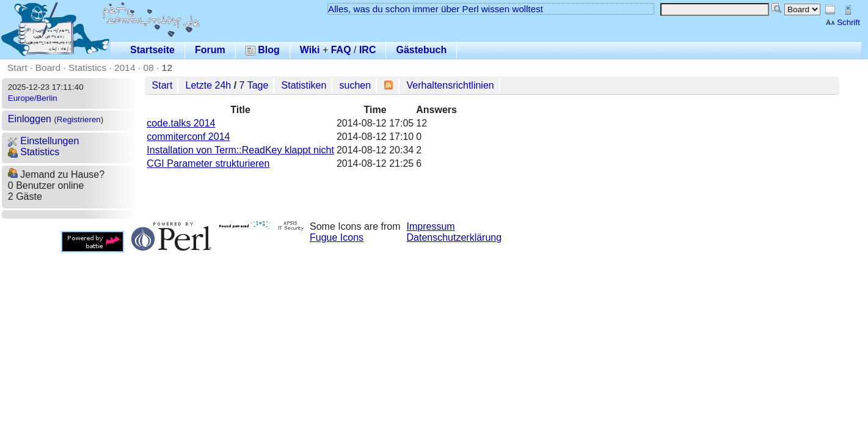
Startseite (152, 50)
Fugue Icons (337, 237)
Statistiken (304, 85)
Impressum (431, 226)
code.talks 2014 (181, 123)
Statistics (87, 68)
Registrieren (79, 119)
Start (17, 68)
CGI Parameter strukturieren (208, 163)
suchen (356, 85)
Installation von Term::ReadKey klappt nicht (240, 150)
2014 (125, 68)
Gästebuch (421, 50)
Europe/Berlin (33, 98)
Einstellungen (44, 141)
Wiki (310, 50)
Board (48, 68)
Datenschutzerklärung (454, 237)
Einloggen (30, 119)
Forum (210, 50)
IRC (368, 50)
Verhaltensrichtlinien (450, 85)
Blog (263, 50)
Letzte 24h (209, 85)
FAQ (341, 50)
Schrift (843, 22)
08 (149, 68)
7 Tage (254, 85)
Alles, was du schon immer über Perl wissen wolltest (436, 9)
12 (167, 68)
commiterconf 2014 (188, 137)
